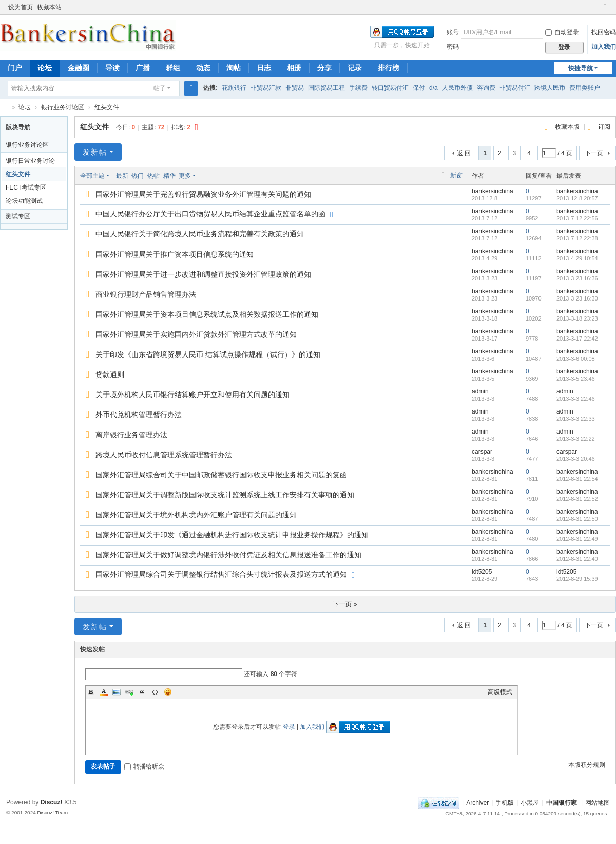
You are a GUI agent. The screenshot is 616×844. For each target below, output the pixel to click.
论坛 (45, 68)
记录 (355, 68)
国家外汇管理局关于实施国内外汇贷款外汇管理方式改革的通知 (196, 334)
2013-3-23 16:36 (577, 278)
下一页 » (345, 604)
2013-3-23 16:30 (577, 298)
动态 (203, 68)
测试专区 (18, 216)
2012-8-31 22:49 (577, 539)
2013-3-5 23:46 (576, 379)
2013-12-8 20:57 (577, 198)
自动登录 (562, 32)
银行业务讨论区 (63, 107)
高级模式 (500, 692)
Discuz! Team (52, 812)
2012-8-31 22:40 (577, 559)
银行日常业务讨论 (30, 161)
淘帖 (234, 68)
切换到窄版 (605, 12)
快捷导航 (581, 68)
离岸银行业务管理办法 (131, 435)
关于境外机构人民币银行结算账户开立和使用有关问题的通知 (192, 395)
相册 (294, 68)
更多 (185, 176)
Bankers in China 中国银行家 (4, 108)
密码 (453, 47)
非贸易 (295, 88)
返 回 (464, 153)
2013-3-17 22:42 (577, 339)
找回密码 (604, 32)
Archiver (477, 802)
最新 (122, 176)
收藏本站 (49, 7)
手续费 (358, 88)
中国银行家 (562, 802)
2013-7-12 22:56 (577, 218)
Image (117, 692)
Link (129, 692)
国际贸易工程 (326, 88)
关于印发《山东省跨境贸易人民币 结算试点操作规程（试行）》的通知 (208, 354)
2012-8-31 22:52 (577, 499)
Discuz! (52, 802)
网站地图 (598, 802)
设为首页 (21, 7)
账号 (453, 32)
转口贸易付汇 (390, 88)
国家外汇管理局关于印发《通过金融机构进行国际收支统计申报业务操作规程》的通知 (232, 535)
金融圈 (79, 68)
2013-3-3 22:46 (576, 399)
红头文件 (107, 107)
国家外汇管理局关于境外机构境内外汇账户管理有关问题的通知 (196, 515)
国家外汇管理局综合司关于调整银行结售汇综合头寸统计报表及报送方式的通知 (221, 574)
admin (480, 391)
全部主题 (92, 176)
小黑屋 (530, 802)
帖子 (160, 88)
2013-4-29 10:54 (577, 258)
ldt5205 (482, 572)
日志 (264, 68)
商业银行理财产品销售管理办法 (146, 294)
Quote (142, 692)
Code (155, 692)
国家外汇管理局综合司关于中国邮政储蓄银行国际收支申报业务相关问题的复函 (221, 475)
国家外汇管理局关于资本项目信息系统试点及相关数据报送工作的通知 (207, 314)
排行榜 (389, 68)
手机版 (505, 802)
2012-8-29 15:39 (577, 579)
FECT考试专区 (26, 187)
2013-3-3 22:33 (576, 419)
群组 (173, 68)
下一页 (594, 153)
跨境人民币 (550, 88)
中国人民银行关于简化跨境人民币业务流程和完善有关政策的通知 (200, 234)
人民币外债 (457, 88)
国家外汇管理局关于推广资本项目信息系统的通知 (175, 254)
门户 (15, 68)
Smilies (168, 692)
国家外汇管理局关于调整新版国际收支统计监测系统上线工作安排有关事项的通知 (225, 495)
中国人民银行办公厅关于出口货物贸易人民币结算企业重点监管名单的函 (210, 214)
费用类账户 (585, 88)
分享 (324, 68)
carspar (482, 452)
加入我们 (604, 47)
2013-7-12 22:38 (577, 238)
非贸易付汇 (515, 88)
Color (104, 692)
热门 (138, 176)
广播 (143, 68)
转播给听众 (144, 766)
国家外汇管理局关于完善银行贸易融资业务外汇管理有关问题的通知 (203, 194)
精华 (169, 176)
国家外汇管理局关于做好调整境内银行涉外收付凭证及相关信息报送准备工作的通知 (228, 555)
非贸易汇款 (266, 88)
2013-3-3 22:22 (576, 439)
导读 (112, 68)
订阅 (604, 127)
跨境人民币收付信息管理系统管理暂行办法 (164, 455)
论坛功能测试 (24, 201)
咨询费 (486, 88)
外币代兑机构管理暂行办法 (139, 415)
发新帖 (95, 152)
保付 (419, 88)
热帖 (153, 176)
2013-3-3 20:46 (576, 459)
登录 (289, 727)
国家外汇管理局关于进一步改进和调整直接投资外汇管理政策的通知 (203, 274)
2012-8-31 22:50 (577, 519)
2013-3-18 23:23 (577, 318)
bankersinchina (493, 191)
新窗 (456, 175)
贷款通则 (110, 374)
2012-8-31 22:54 (577, 479)
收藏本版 (568, 127)
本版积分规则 (587, 765)
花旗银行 (234, 88)
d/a (434, 88)
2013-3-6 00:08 (576, 359)
